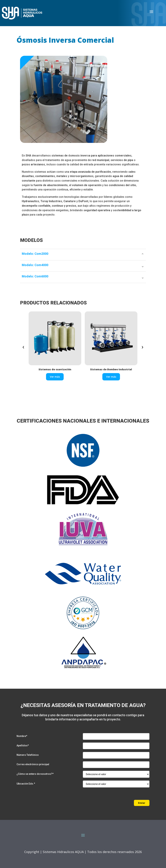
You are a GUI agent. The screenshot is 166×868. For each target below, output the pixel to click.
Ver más (55, 377)
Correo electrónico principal (33, 764)
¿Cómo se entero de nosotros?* (35, 774)
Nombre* (22, 736)
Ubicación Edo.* (26, 784)
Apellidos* (23, 745)
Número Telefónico (28, 755)
